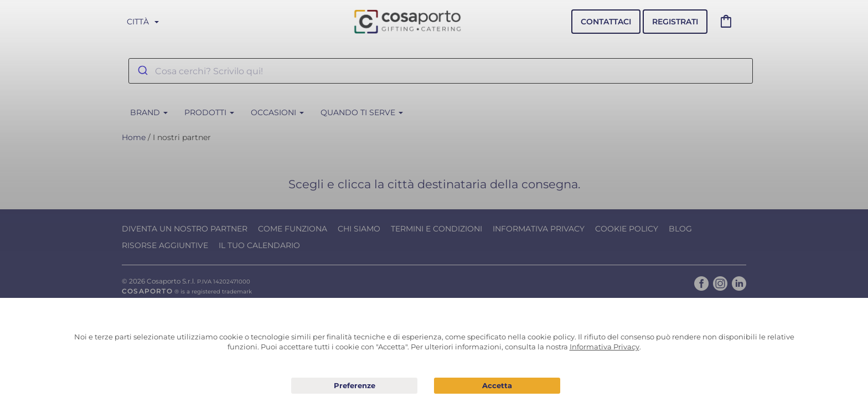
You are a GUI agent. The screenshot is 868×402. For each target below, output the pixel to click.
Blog (680, 229)
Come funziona (293, 229)
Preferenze (354, 386)
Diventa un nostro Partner (185, 229)
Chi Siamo (359, 229)
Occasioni (277, 112)
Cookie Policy (627, 229)
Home (134, 137)
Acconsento (497, 386)
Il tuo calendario (259, 245)
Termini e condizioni (436, 229)
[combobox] (441, 71)
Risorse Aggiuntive (165, 245)
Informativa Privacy (539, 229)
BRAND (149, 112)
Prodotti (209, 112)
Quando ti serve (362, 112)
